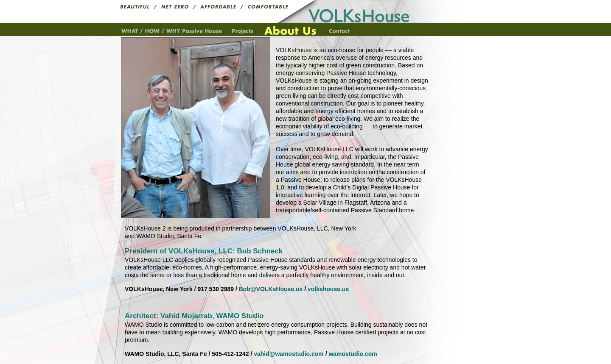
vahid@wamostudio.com (289, 354)
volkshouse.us (328, 289)
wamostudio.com (353, 354)
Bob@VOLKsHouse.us (271, 289)
